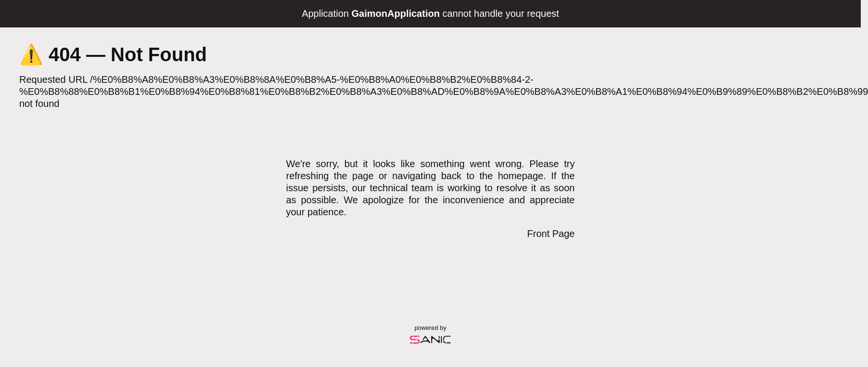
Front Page (551, 234)
